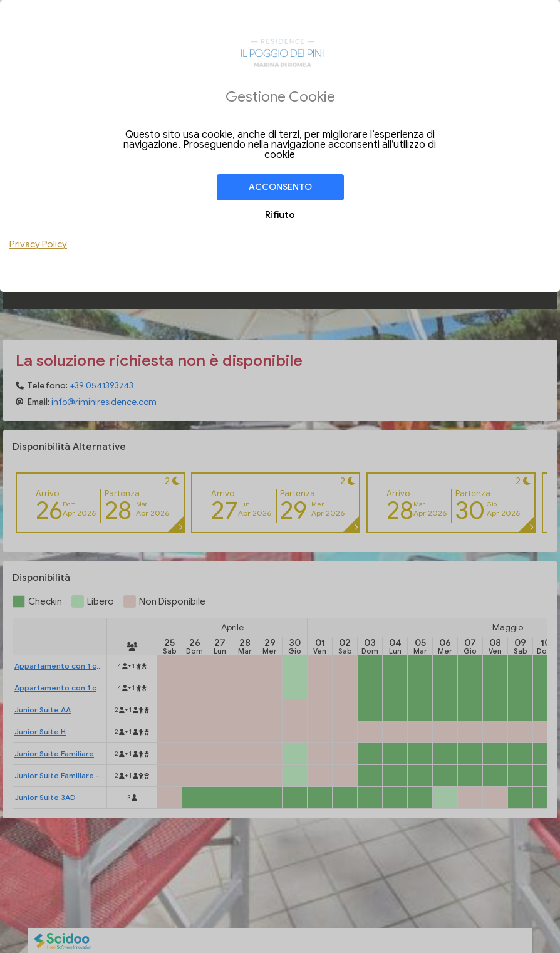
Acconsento (280, 187)
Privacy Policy (38, 244)
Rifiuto (280, 215)
